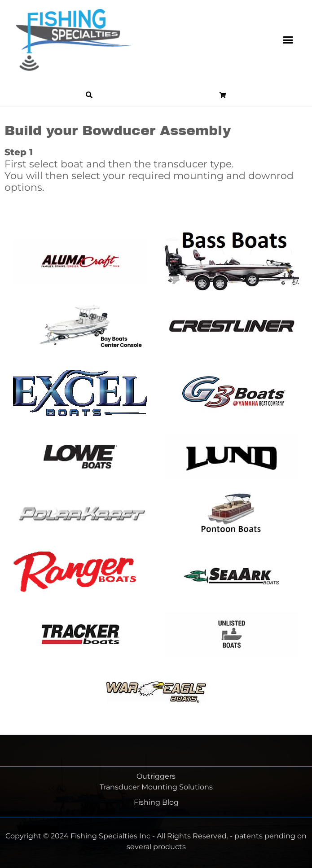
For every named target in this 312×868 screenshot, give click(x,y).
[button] (288, 40)
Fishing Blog (156, 802)
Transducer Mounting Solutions (156, 787)
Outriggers (156, 776)
